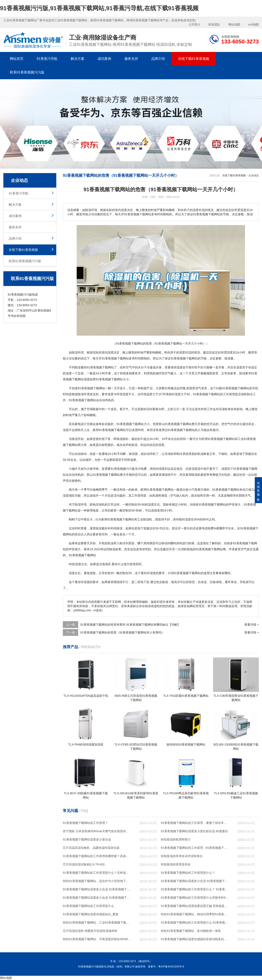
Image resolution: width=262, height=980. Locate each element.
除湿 (75, 352)
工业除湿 (143, 519)
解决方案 (78, 59)
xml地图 (253, 24)
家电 (78, 424)
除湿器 (133, 454)
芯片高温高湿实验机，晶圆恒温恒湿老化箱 (91, 848)
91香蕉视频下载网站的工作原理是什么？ (188, 873)
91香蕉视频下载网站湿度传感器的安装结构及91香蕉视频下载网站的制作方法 (195, 939)
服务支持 (131, 59)
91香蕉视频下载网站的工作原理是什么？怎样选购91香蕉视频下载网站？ (97, 873)
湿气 (198, 388)
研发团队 (214, 24)
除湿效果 (115, 549)
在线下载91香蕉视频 (194, 59)
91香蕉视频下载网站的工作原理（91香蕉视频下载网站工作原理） (195, 848)
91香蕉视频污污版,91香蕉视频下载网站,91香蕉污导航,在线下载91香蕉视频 (99, 8)
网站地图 (234, 24)
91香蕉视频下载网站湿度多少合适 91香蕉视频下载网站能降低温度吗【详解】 (195, 881)
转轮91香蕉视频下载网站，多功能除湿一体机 (191, 931)
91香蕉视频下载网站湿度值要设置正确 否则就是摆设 (195, 906)
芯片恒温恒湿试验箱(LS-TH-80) (84, 864)
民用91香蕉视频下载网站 (218, 439)
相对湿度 (175, 394)
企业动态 (254, 175)
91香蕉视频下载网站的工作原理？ (85, 823)
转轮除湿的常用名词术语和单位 (182, 856)
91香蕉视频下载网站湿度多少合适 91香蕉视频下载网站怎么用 (97, 898)
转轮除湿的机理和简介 (176, 839)
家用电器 (93, 510)
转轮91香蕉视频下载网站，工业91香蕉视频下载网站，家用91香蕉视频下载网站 (97, 923)
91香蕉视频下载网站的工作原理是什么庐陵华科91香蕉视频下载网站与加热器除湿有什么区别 (195, 898)
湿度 (111, 352)
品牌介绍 (158, 59)
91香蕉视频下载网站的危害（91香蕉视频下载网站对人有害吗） (122, 632)
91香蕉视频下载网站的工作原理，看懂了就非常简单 (195, 823)
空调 (90, 409)
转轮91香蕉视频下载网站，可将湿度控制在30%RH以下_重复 (97, 939)
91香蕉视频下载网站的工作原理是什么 (88, 906)
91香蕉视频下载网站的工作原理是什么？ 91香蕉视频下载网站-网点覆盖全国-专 (195, 889)
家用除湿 (191, 475)
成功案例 (104, 59)
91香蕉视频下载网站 (115, 358)
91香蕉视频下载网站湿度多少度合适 (87, 839)
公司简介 (194, 24)
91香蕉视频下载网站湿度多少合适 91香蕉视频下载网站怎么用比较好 (97, 889)
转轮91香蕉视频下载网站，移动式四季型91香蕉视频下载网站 (195, 914)
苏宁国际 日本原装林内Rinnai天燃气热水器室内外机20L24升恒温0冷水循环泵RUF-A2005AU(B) (97, 831)
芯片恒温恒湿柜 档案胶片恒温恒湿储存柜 (90, 931)
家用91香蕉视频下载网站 (109, 430)
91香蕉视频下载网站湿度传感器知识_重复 (91, 914)
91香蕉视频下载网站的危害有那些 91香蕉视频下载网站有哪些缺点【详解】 (130, 625)
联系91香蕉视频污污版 (27, 72)
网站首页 (17, 59)
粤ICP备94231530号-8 (171, 967)
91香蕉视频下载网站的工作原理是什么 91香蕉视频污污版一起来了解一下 (195, 923)
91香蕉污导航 (47, 59)
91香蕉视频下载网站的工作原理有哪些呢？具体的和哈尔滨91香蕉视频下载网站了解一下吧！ (97, 856)
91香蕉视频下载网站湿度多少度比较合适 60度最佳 (194, 831)
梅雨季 (100, 490)
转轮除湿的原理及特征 (176, 864)
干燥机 (223, 454)
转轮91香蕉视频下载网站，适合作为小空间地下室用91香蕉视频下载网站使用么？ (97, 881)
